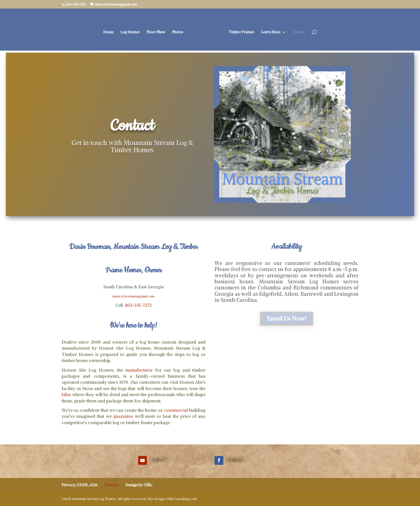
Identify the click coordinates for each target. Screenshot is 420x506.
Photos (178, 32)
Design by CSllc (139, 485)
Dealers (69, 342)
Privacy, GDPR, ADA (80, 485)
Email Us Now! (286, 318)
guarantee (123, 416)
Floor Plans (156, 32)
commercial (176, 410)
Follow (159, 460)
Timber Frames (241, 32)
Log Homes (130, 32)
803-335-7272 (138, 305)
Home (108, 32)
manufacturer (139, 370)
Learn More (271, 32)
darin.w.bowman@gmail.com (133, 296)
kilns (66, 394)
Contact (299, 32)
